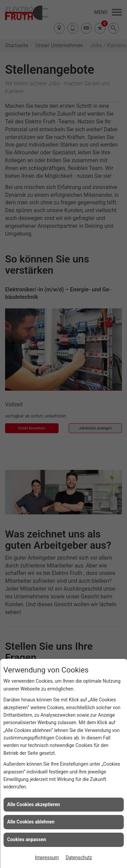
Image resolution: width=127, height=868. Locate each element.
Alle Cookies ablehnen (31, 822)
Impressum (47, 857)
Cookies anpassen (27, 839)
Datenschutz (79, 857)
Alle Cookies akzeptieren (34, 804)
